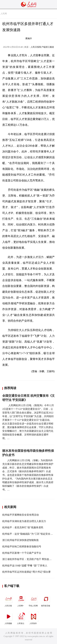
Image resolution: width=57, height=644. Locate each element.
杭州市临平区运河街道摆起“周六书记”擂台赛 (26, 572)
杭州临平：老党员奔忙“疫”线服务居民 (23, 527)
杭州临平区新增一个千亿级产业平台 (22, 553)
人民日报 (9, 600)
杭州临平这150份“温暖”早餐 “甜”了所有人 (25, 566)
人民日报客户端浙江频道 (42, 47)
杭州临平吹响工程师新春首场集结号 (22, 547)
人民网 (4, 14)
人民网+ (21, 600)
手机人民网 (33, 600)
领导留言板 (46, 600)
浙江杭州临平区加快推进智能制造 (21, 540)
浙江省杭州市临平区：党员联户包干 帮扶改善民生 (29, 559)
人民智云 (21, 618)
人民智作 (33, 618)
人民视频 (9, 618)
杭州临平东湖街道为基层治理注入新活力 (24, 521)
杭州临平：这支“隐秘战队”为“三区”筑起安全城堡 (29, 534)
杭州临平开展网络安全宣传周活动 (21, 515)
